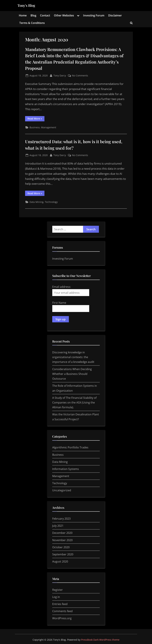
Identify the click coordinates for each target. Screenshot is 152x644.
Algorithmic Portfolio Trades (70, 447)
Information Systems (66, 469)
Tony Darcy (60, 75)
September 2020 (63, 554)
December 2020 (62, 533)
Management (49, 127)
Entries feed (60, 604)
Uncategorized (62, 490)
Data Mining (36, 202)
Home (23, 15)
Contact (45, 15)
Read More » (36, 119)
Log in (56, 597)
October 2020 (61, 547)
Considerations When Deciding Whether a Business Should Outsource (72, 374)
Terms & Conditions (32, 23)
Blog (33, 15)
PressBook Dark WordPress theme (100, 640)
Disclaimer (115, 15)
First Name (59, 303)
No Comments (80, 76)
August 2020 (60, 561)
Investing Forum (94, 15)
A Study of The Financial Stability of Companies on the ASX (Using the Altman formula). (74, 403)
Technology (51, 202)
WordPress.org (62, 618)
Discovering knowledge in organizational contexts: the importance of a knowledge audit (73, 357)
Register (58, 590)
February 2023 (61, 519)
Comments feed (62, 611)
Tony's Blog (26, 5)
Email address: (71, 290)
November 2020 (62, 540)
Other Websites (64, 15)
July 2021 (58, 526)
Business (35, 127)
